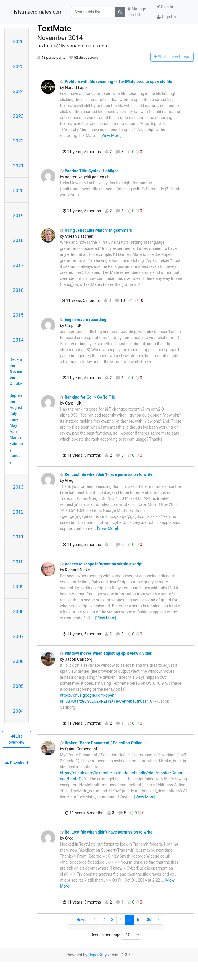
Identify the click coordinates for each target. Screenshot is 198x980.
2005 (18, 686)
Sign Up (166, 17)
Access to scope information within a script (101, 564)
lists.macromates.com (38, 12)
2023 (18, 116)
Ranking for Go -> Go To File (87, 397)
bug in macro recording (83, 320)
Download (16, 763)
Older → (153, 920)
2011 (18, 537)
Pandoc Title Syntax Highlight (89, 171)
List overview (16, 739)
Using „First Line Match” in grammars (96, 230)
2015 (18, 315)
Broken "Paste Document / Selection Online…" (103, 743)
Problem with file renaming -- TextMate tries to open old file (116, 82)
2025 (18, 66)
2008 (18, 611)
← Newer (79, 920)
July (13, 413)
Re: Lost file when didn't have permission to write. (107, 474)
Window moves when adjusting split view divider (106, 653)
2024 (18, 91)
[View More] (111, 136)
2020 (18, 191)
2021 (18, 166)
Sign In (165, 7)
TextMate (54, 28)
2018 (18, 240)
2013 (18, 487)
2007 (18, 636)
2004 (18, 711)
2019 (18, 215)
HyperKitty (98, 955)
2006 (18, 661)
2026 (18, 41)
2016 (18, 290)
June (14, 419)
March (15, 437)
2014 (18, 340)
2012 (18, 512)
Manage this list (137, 12)
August (16, 407)
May (13, 425)
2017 (18, 265)
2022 (18, 141)
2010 (18, 562)
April (14, 431)
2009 (18, 587)
